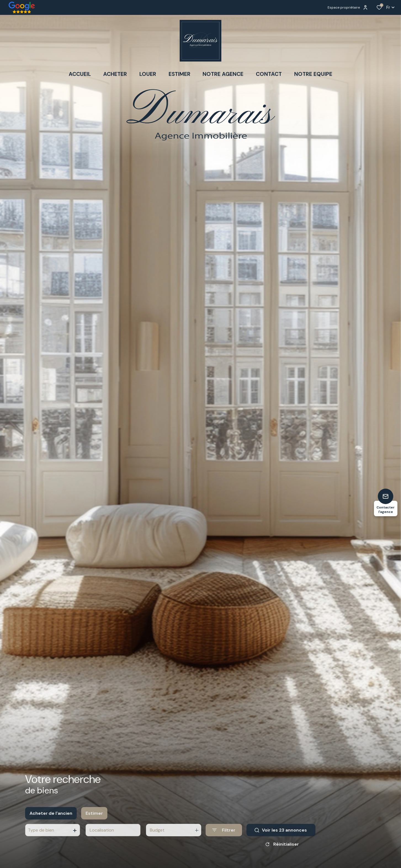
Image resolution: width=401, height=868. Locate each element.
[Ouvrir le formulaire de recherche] (224, 835)
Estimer (94, 818)
